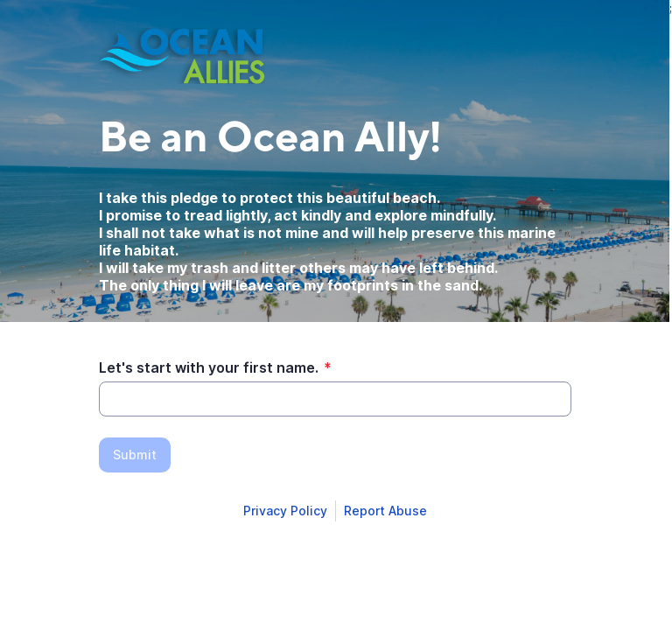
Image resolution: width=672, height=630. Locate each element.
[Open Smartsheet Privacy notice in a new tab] (285, 511)
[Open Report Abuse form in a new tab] (385, 511)
